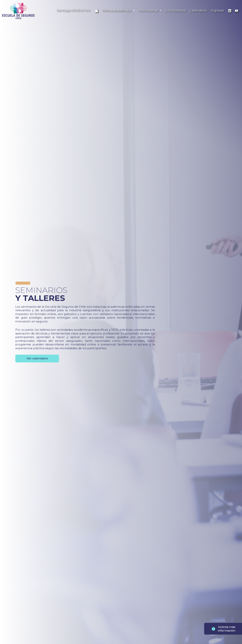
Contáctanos (175, 10)
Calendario (198, 10)
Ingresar (218, 10)
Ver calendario (37, 358)
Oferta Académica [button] (117, 10)
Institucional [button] (149, 10)
